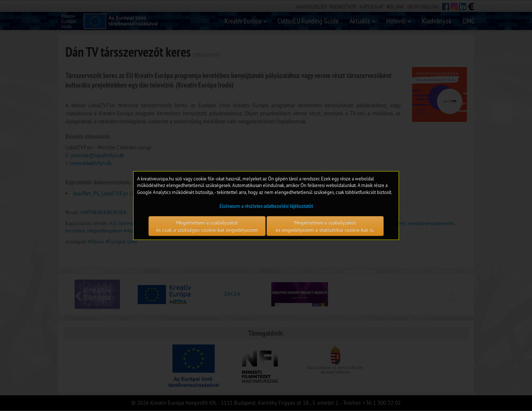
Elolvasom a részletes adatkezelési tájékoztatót (266, 206)
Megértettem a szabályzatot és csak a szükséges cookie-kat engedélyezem (207, 226)
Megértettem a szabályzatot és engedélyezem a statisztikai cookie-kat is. (325, 226)
